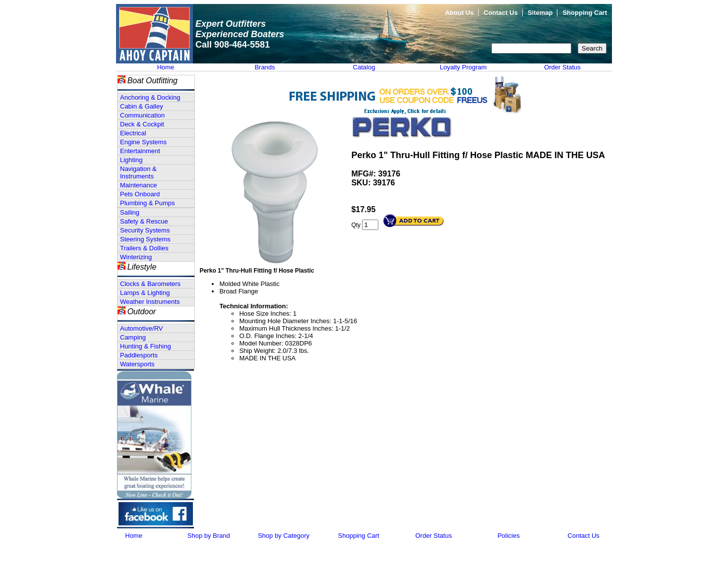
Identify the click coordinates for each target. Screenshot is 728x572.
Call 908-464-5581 (233, 45)
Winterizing (136, 257)
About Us (459, 13)
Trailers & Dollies (144, 248)
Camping (133, 337)
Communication (142, 115)
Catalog (364, 67)
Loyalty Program (463, 67)
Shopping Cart (585, 13)
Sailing (130, 212)
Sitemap (540, 13)
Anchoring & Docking (150, 97)
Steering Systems (145, 239)
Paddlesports (139, 355)
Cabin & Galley (142, 106)
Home (166, 67)
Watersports (137, 364)
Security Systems (145, 230)
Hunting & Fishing (146, 346)
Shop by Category (284, 536)
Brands (265, 67)
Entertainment (140, 151)
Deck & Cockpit (142, 124)
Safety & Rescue (144, 221)
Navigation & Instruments (138, 172)
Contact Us (501, 13)
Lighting (131, 160)
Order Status (562, 67)
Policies (509, 536)
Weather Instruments (150, 302)
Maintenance (138, 185)
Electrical (133, 133)
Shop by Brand (209, 536)
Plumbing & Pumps (148, 203)
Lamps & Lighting (145, 293)
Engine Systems (143, 142)
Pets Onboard (140, 194)
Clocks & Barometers (150, 284)
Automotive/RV (141, 328)
